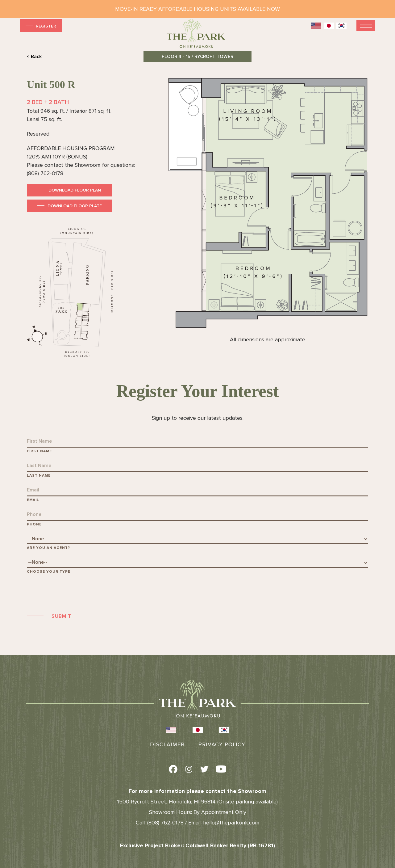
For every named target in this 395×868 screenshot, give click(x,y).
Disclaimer (167, 744)
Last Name (39, 476)
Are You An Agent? (48, 548)
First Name (39, 451)
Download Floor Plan (75, 190)
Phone (34, 524)
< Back (34, 57)
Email (33, 500)
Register (40, 26)
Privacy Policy (222, 744)
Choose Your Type (49, 572)
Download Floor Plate (75, 206)
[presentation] (74, 592)
